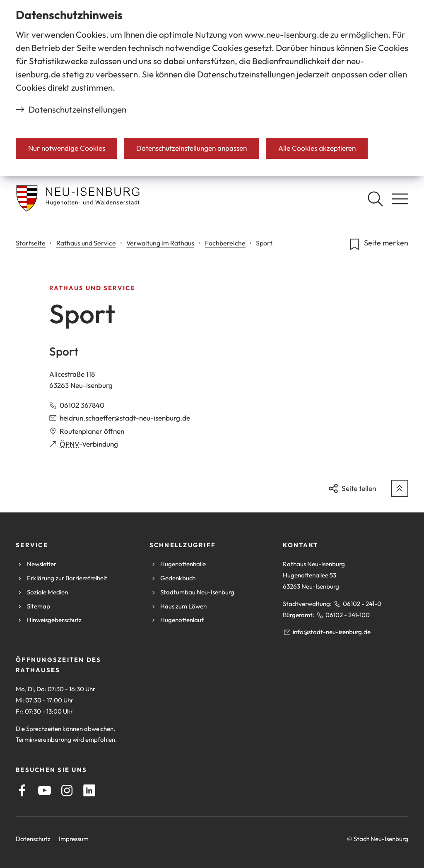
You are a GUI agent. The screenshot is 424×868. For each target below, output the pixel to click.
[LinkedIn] (89, 790)
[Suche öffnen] (375, 199)
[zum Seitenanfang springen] (400, 488)
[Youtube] (45, 790)
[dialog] (212, 88)
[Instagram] (67, 790)
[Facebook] (22, 790)
